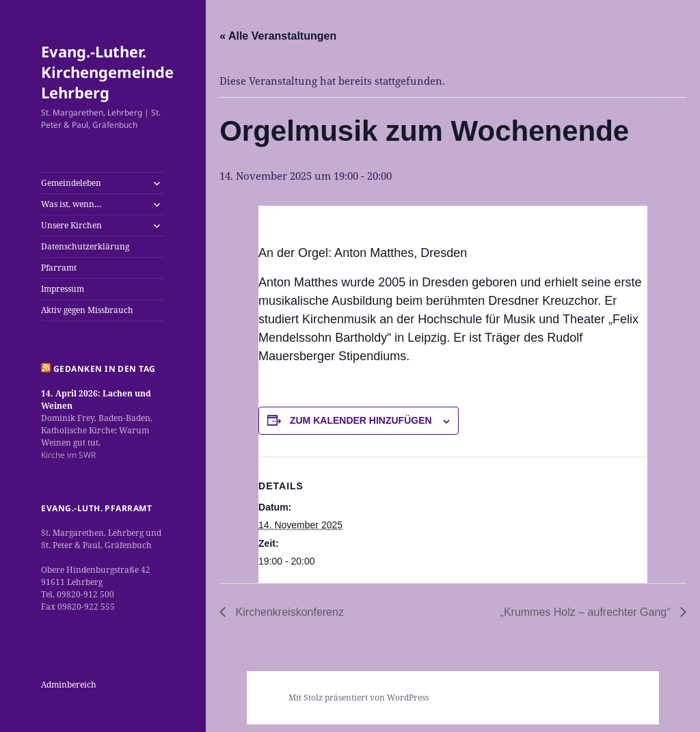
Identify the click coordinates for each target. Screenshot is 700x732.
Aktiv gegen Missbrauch (87, 310)
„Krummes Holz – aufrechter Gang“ (587, 612)
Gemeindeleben (71, 183)
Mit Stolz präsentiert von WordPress (359, 697)
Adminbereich (69, 684)
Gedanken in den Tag (105, 369)
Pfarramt (59, 268)
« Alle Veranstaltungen (278, 36)
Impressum (63, 289)
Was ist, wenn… (71, 204)
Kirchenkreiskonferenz (288, 612)
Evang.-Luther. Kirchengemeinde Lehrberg (107, 72)
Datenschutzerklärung (85, 246)
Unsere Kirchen (71, 225)
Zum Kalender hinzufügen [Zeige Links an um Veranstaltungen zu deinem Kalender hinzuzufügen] (361, 420)
